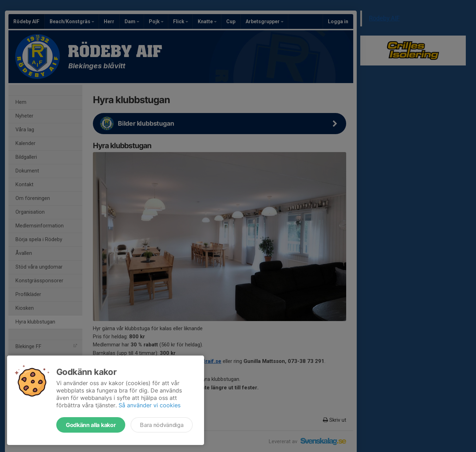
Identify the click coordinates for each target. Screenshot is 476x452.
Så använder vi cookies (150, 405)
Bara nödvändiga (162, 425)
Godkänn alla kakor (91, 425)
